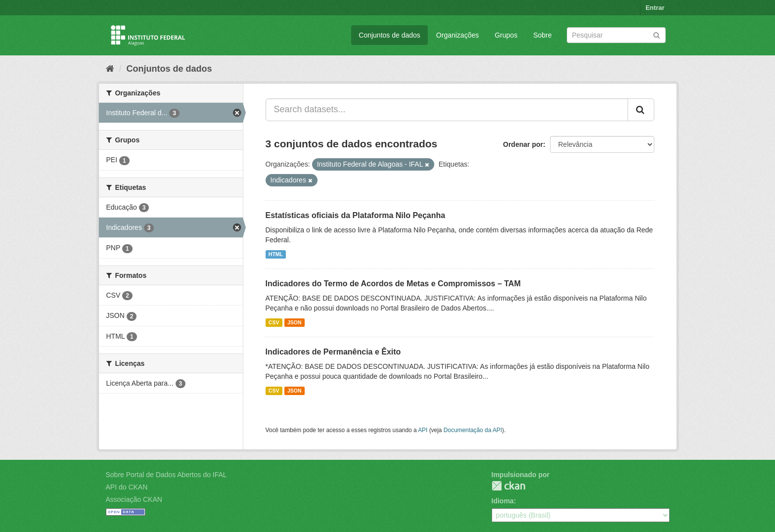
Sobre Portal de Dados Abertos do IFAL (166, 475)
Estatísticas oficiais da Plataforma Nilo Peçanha (356, 215)
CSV (274, 322)
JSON (295, 322)
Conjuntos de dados (389, 35)
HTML (276, 254)
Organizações (457, 35)
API (423, 430)
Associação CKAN (134, 499)
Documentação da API (473, 430)
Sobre (542, 35)
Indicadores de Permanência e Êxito (333, 352)
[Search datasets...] (447, 110)
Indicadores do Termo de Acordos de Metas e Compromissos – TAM (393, 284)
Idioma (503, 501)
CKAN (508, 486)
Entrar (655, 8)
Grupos (506, 35)
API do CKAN (127, 487)
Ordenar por (523, 144)
